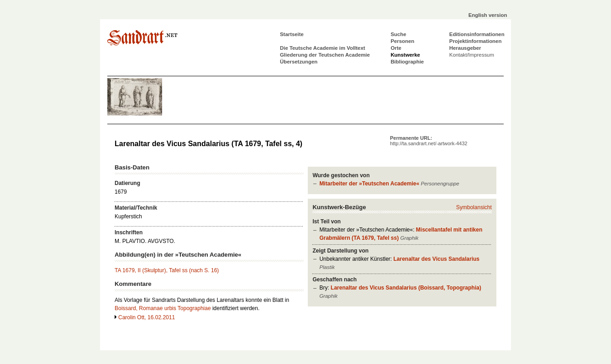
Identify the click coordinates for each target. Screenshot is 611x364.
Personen (402, 41)
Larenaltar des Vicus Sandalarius (436, 259)
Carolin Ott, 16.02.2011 (147, 317)
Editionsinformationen (477, 34)
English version (488, 15)
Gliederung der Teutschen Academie (325, 55)
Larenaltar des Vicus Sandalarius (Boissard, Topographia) (406, 288)
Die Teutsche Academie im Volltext (323, 48)
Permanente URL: (429, 141)
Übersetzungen (299, 62)
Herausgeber (465, 48)
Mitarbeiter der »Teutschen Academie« (369, 184)
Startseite (292, 34)
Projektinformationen (476, 41)
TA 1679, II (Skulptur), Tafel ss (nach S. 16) (167, 270)
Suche (398, 34)
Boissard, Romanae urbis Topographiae (163, 308)
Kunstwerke (405, 55)
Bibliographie (407, 62)
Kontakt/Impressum (472, 55)
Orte (396, 48)
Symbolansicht (474, 207)
